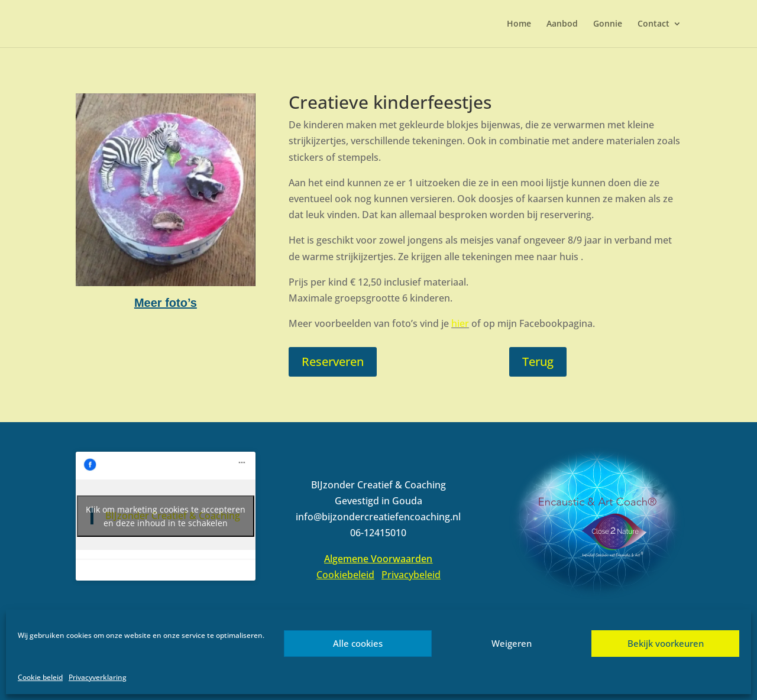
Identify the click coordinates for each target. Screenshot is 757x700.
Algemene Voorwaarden (378, 559)
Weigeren (512, 643)
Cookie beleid (40, 677)
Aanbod (562, 24)
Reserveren (333, 362)
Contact (654, 24)
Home (519, 24)
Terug (538, 362)
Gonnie (608, 24)
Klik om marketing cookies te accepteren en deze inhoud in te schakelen (166, 516)
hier (460, 323)
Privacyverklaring (98, 677)
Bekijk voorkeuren (666, 643)
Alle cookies (358, 643)
